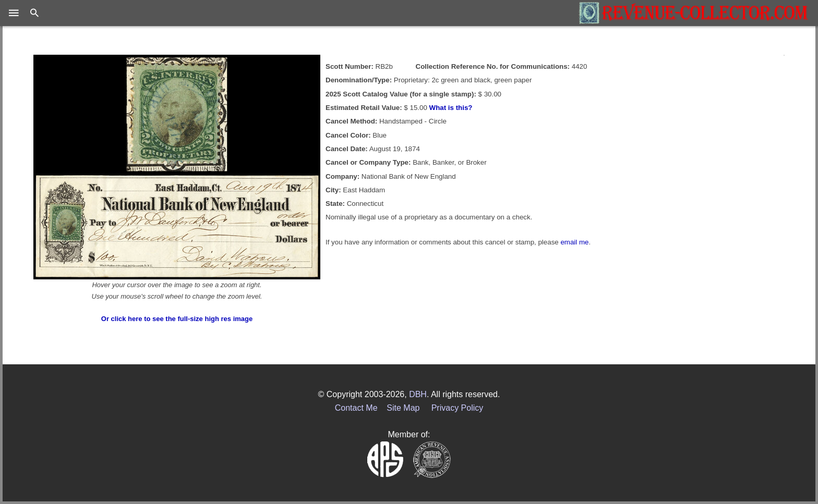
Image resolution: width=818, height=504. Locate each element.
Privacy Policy (458, 408)
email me (574, 242)
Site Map (403, 408)
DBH (418, 394)
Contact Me (356, 408)
